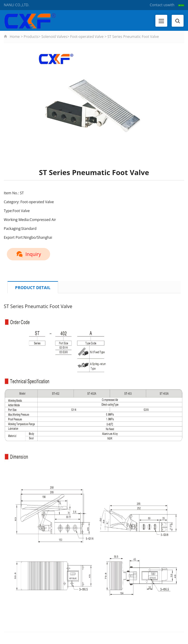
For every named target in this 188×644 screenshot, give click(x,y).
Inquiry (28, 254)
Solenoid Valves (54, 37)
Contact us (158, 5)
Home (15, 37)
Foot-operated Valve (87, 37)
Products (31, 37)
